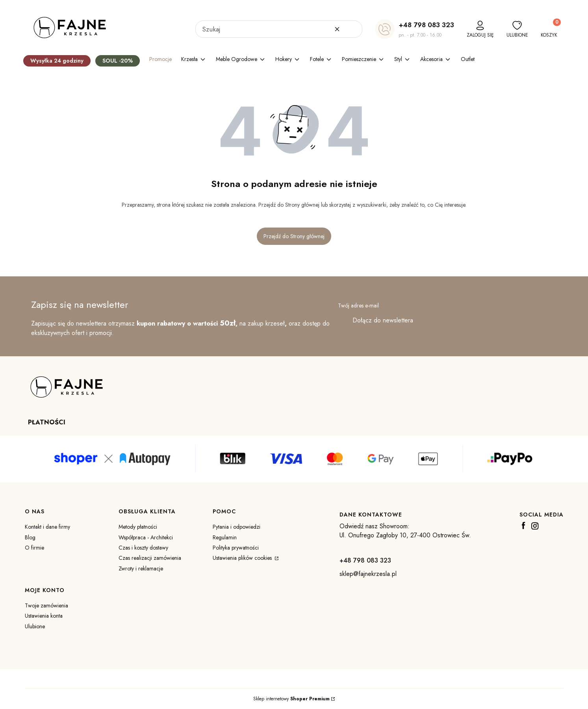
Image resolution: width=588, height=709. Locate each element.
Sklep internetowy (291, 699)
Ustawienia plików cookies (243, 558)
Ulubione (35, 626)
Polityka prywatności (236, 548)
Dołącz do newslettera (383, 320)
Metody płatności (138, 527)
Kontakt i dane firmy (47, 527)
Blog (30, 537)
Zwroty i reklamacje (141, 568)
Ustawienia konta (44, 616)
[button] (353, 29)
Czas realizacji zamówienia (150, 558)
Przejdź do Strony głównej (294, 236)
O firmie (34, 548)
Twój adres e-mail (358, 305)
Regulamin (225, 537)
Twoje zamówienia (46, 605)
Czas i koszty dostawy (143, 548)
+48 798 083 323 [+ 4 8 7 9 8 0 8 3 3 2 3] (426, 25)
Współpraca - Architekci (146, 537)
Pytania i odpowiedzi (236, 527)
